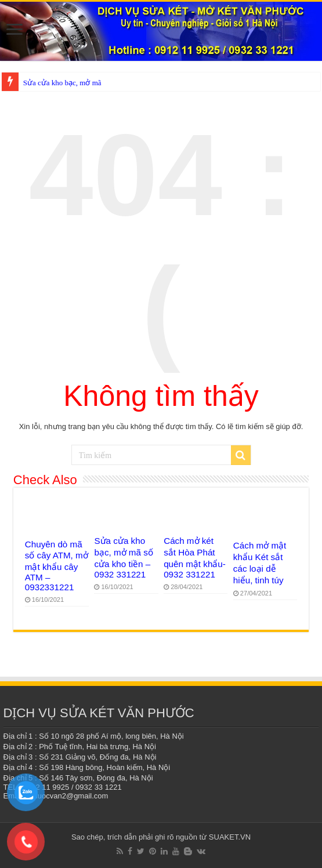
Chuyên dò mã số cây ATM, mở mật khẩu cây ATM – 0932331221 (57, 566)
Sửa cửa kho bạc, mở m (61, 83)
